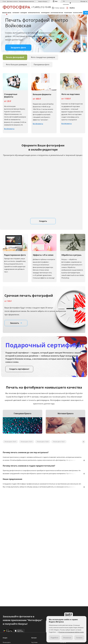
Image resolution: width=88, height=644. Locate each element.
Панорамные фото (41, 68)
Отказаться (67, 638)
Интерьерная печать (34, 15)
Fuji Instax (34, 642)
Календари (24, 15)
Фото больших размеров (16, 68)
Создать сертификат (19, 372)
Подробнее (54, 638)
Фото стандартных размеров (43, 61)
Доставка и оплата (12, 1)
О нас (4, 1)
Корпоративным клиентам (26, 1)
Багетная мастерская (57, 15)
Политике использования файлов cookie (71, 632)
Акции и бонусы (43, 1)
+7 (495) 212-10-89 (41, 8)
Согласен (79, 638)
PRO (56, 1)
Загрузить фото (18, 51)
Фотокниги (16, 15)
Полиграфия (68, 15)
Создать (43, 225)
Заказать (16, 326)
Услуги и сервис (78, 15)
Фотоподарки (45, 15)
